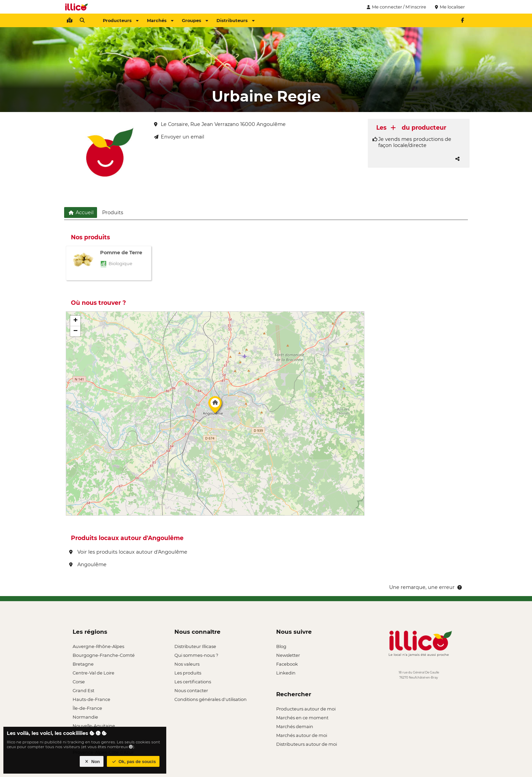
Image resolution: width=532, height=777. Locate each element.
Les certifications (193, 682)
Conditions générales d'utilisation (211, 699)
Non (92, 762)
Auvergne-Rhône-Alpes (98, 646)
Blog (281, 646)
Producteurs (121, 20)
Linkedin (286, 673)
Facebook (287, 664)
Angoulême (88, 565)
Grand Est (83, 690)
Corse (79, 682)
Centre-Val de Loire (93, 673)
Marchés (160, 20)
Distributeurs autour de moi (307, 744)
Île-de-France (87, 708)
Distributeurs (235, 20)
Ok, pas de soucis (133, 762)
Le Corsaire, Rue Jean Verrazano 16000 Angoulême (220, 124)
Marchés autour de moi (302, 735)
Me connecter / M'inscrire (396, 7)
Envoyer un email (179, 137)
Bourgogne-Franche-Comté (104, 655)
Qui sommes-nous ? (196, 655)
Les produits (188, 673)
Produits (113, 212)
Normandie (85, 717)
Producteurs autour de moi (306, 709)
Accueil (81, 212)
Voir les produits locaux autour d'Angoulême (128, 552)
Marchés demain (295, 726)
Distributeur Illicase (195, 646)
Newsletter (288, 655)
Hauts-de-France (91, 699)
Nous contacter (191, 690)
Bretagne (83, 664)
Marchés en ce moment (302, 718)
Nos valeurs (187, 664)
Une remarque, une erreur (426, 587)
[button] (215, 406)
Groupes (195, 20)
